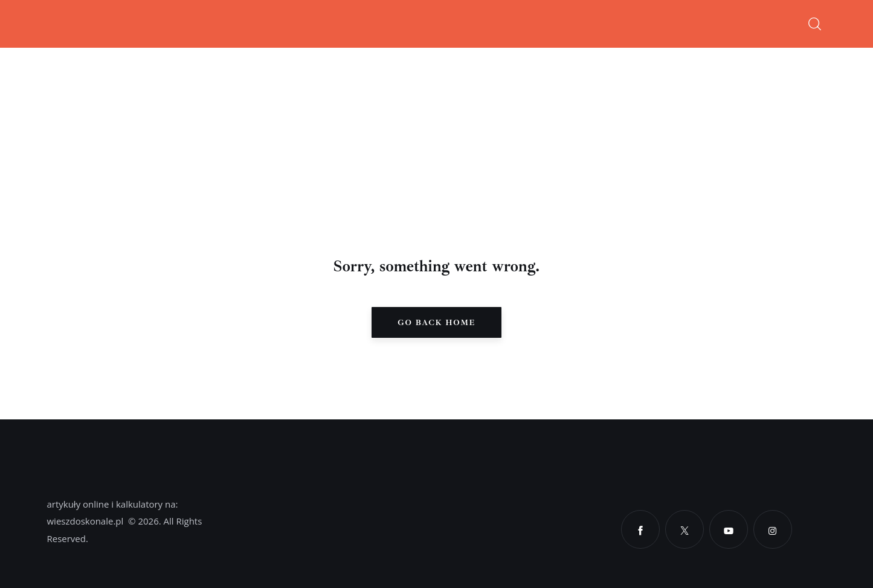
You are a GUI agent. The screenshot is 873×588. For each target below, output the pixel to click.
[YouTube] (729, 529)
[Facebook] (640, 529)
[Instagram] (773, 529)
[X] (685, 529)
